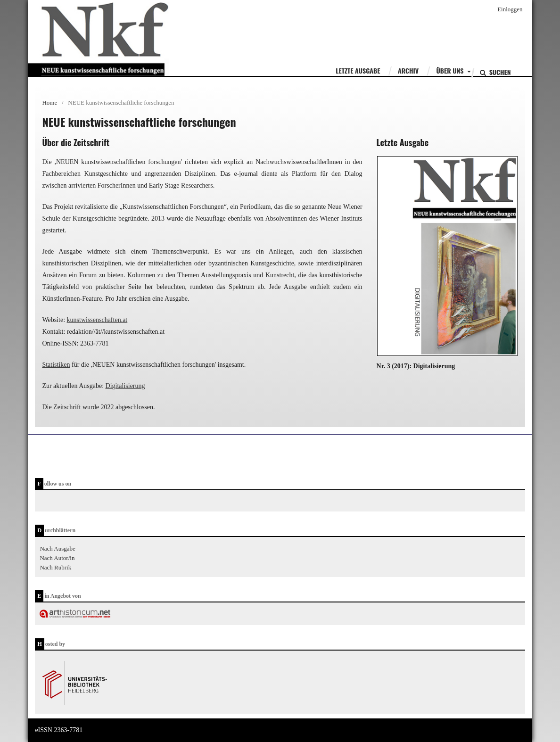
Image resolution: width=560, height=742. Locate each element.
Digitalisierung (125, 386)
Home (49, 103)
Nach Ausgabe (57, 548)
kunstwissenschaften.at (97, 320)
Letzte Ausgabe (358, 70)
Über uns (451, 70)
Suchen (499, 72)
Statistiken (56, 365)
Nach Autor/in (57, 558)
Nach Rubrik (55, 567)
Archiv (408, 70)
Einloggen (510, 9)
